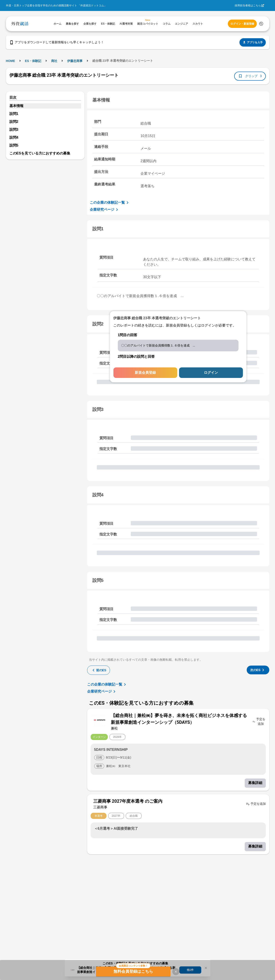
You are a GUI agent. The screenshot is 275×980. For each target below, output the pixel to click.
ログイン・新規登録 (242, 24)
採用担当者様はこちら (248, 5)
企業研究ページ (105, 210)
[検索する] (261, 24)
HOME (11, 61)
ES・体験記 (33, 61)
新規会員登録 (145, 373)
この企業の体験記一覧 (110, 203)
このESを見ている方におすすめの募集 (40, 153)
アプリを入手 (253, 42)
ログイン (211, 373)
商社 (54, 61)
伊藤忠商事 (75, 61)
